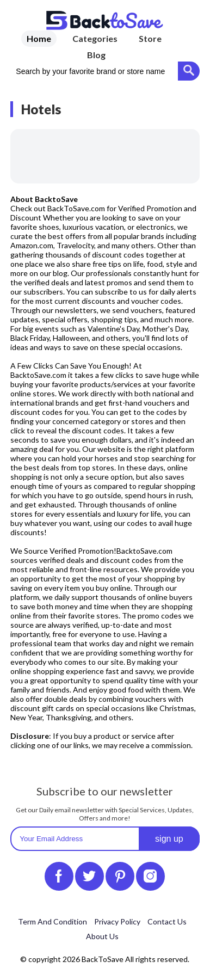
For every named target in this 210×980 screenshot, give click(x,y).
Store (150, 38)
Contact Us (167, 921)
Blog (96, 55)
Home (39, 38)
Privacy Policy (117, 921)
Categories (95, 38)
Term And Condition (53, 921)
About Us (102, 936)
